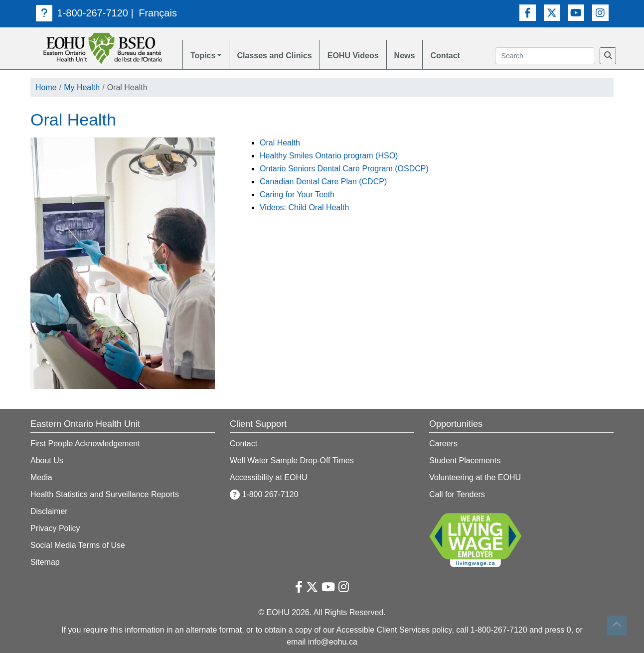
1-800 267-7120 (264, 494)
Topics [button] (203, 56)
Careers (443, 444)
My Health (82, 87)
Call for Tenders (457, 494)
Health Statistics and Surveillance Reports (105, 494)
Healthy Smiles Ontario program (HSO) (329, 156)
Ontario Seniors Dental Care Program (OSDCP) (344, 169)
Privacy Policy (55, 528)
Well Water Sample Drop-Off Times (292, 460)
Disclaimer (49, 511)
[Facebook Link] (528, 13)
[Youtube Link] (576, 13)
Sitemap (45, 562)
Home (46, 87)
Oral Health (280, 143)
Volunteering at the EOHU (475, 477)
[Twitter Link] (552, 13)
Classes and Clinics (274, 56)
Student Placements (465, 460)
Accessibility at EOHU (269, 477)
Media (41, 477)
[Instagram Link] (600, 13)
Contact (445, 56)
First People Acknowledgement (85, 444)
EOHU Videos (353, 56)
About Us (47, 460)
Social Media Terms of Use (78, 545)
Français (158, 13)
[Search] (608, 56)
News (405, 56)
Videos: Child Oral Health (304, 207)
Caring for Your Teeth (297, 195)
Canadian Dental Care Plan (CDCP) (323, 182)
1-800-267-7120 (82, 13)
